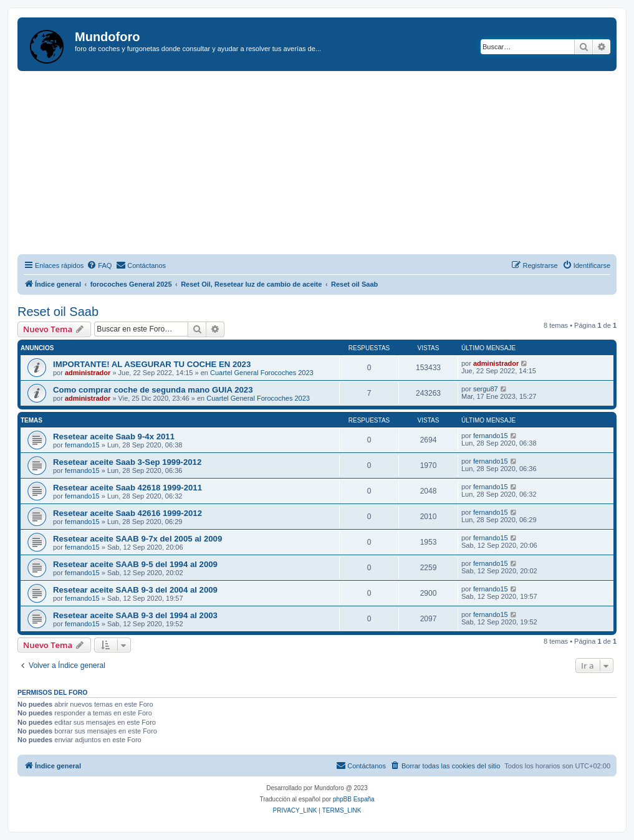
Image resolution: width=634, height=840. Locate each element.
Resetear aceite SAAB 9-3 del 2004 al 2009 (135, 590)
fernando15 (82, 445)
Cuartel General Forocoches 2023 (262, 373)
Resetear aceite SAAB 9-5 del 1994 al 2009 (135, 564)
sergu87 (486, 389)
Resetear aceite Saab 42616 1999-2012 (127, 513)
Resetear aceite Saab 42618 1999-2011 (127, 488)
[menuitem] (99, 265)
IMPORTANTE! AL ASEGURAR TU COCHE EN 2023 (152, 364)
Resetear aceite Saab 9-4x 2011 (114, 437)
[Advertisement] (326, 165)
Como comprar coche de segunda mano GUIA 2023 (153, 390)
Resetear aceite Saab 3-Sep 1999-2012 (127, 462)
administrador (88, 373)
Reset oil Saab (58, 312)
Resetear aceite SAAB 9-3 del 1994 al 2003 (135, 615)
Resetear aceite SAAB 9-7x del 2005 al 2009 (137, 539)
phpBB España (354, 799)
